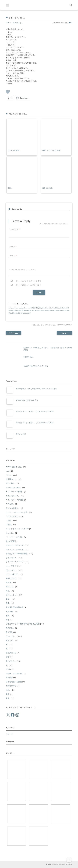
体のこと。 (10, 587)
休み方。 (9, 582)
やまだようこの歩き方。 (16, 549)
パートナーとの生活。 (15, 537)
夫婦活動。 (10, 611)
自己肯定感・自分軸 (14, 682)
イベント (9, 475)
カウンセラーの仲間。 (15, 492)
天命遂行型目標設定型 (15, 607)
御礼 (8, 620)
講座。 (8, 698)
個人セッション (12, 595)
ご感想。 (9, 520)
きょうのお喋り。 (13, 508)
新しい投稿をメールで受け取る (28, 285)
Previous (13, 333)
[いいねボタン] (8, 92)
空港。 (10, 188)
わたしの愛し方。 (13, 574)
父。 (8, 665)
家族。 (8, 616)
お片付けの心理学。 (14, 487)
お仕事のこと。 (12, 479)
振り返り (9, 632)
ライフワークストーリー (16, 562)
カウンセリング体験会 (15, 500)
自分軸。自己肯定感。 (15, 673)
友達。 (8, 603)
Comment (15, 229)
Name (13, 246)
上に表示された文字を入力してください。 (23, 270)
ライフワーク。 (12, 558)
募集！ (8, 599)
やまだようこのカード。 (16, 545)
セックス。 (10, 533)
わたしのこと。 (12, 570)
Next (65, 333)
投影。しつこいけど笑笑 (51, 150)
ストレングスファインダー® (17, 529)
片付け (8, 669)
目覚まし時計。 (48, 188)
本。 (8, 649)
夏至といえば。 (22, 434)
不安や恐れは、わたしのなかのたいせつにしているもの (36, 389)
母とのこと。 (11, 661)
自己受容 (9, 678)
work (8, 471)
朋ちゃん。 (10, 640)
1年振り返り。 (29, 357)
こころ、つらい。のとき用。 (17, 512)
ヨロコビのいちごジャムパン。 (27, 400)
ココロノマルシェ (13, 516)
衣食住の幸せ (11, 686)
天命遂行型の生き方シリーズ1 (36, 366)
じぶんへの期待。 (14, 150)
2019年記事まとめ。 (14, 467)
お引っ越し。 (11, 483)
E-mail (13, 255)
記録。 (8, 690)
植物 (8, 657)
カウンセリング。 (13, 496)
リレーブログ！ (12, 566)
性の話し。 (10, 628)
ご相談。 (9, 525)
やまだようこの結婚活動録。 (17, 554)
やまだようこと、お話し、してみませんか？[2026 (35, 411)
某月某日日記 (11, 653)
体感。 (8, 591)
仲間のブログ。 (12, 578)
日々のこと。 (53, 325)
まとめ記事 (10, 541)
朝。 (8, 644)
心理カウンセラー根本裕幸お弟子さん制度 (23, 624)
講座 (8, 694)
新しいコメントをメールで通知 (28, 281)
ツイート (9, 734)
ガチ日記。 (10, 504)
